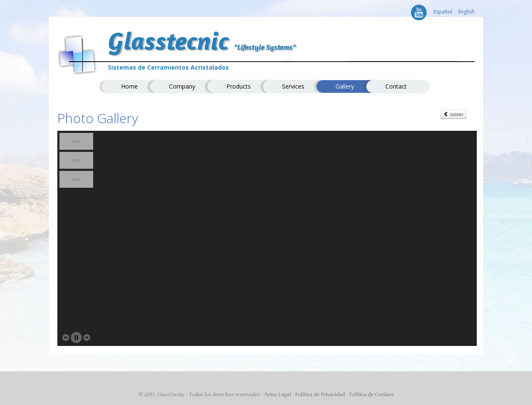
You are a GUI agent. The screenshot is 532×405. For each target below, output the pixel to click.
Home (129, 86)
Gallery (345, 86)
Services (293, 86)
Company (182, 86)
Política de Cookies (371, 394)
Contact (396, 86)
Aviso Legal (278, 394)
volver (453, 114)
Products (239, 86)
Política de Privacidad (320, 394)
